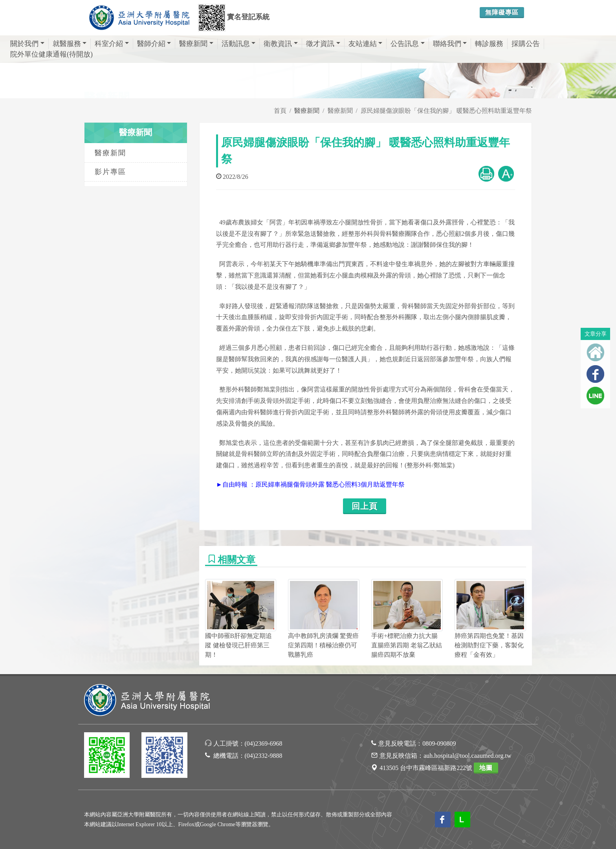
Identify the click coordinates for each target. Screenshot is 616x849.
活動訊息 (239, 44)
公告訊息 (408, 44)
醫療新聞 (196, 44)
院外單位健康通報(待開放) (51, 54)
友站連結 (366, 44)
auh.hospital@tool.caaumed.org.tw (467, 756)
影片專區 (110, 172)
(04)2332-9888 (264, 756)
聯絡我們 (450, 44)
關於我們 (27, 44)
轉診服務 (489, 44)
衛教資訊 (281, 44)
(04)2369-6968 (264, 743)
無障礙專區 (502, 12)
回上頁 (365, 506)
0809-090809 (439, 743)
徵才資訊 (323, 44)
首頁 (280, 111)
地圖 (486, 768)
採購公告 (526, 44)
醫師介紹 (154, 44)
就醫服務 (70, 44)
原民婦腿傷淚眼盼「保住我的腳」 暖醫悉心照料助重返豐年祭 (446, 111)
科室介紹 (112, 44)
